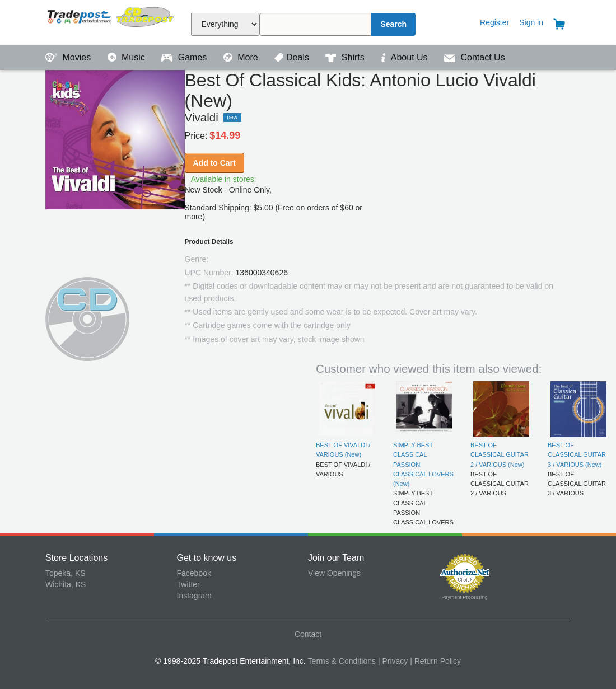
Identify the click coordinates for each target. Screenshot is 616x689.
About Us (405, 57)
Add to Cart (214, 163)
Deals (293, 57)
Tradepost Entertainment (111, 21)
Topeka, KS (66, 573)
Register (494, 22)
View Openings (334, 573)
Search (393, 24)
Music (128, 57)
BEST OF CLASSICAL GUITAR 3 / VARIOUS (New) (577, 455)
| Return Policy (435, 661)
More (242, 57)
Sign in (531, 22)
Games (185, 57)
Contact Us (475, 57)
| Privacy (393, 661)
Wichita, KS (66, 584)
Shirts (346, 57)
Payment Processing (465, 597)
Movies (69, 57)
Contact (308, 634)
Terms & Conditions (342, 661)
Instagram (194, 596)
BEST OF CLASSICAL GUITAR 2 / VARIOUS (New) (500, 455)
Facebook (194, 573)
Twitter (188, 584)
